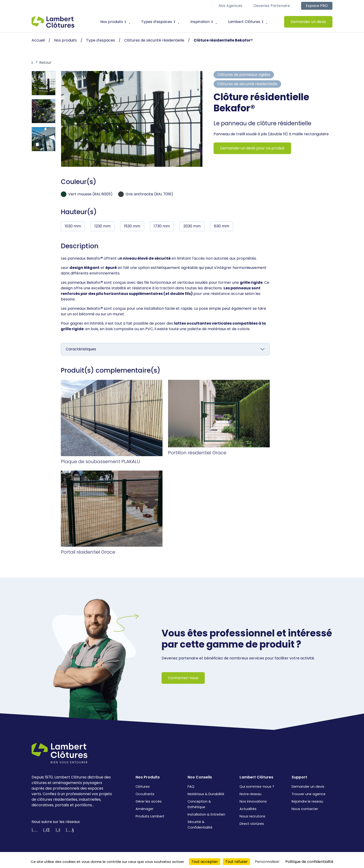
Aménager (145, 809)
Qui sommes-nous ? (257, 787)
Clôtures (143, 787)
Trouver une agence (309, 794)
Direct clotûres (252, 824)
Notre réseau (250, 794)
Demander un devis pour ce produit (252, 148)
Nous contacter (305, 809)
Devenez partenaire (272, 6)
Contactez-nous (183, 678)
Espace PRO (317, 6)
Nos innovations (253, 801)
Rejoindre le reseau (307, 801)
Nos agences (231, 6)
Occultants (145, 794)
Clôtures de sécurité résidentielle (247, 84)
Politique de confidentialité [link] (309, 862)
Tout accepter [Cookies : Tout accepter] (205, 862)
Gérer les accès (149, 801)
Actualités (248, 809)
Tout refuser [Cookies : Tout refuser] (236, 862)
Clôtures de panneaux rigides (244, 75)
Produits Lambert (150, 816)
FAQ (191, 787)
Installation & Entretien (206, 814)
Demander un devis (308, 22)
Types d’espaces (160, 22)
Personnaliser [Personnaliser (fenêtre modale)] (267, 862)
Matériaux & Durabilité (206, 794)
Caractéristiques (81, 349)
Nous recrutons (252, 816)
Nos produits (115, 22)
